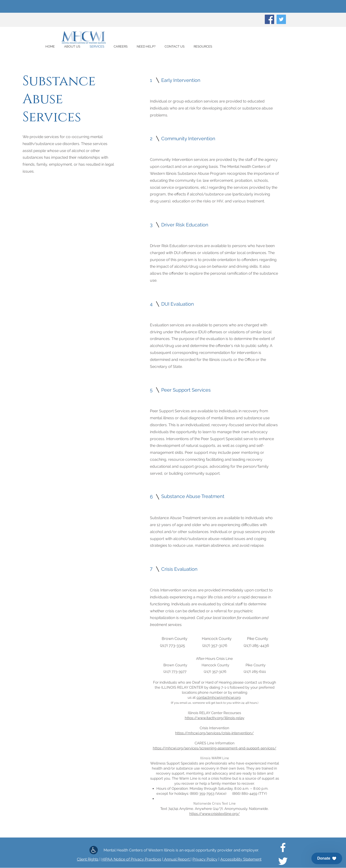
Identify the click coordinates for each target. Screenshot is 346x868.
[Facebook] (269, 19)
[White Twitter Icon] (283, 861)
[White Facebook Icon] (283, 847)
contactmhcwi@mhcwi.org (219, 698)
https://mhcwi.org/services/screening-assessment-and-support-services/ (214, 748)
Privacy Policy (205, 859)
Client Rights (88, 859)
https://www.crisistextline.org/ (214, 814)
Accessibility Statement (241, 859)
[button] (327, 858)
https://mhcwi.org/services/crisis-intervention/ (214, 733)
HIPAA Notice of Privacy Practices (131, 859)
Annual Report (177, 859)
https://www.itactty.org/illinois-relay (214, 718)
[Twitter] (281, 19)
